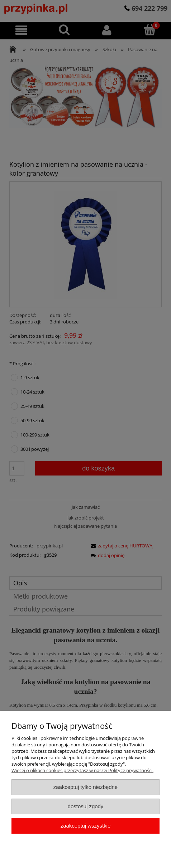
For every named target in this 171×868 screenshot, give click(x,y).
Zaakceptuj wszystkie (85, 826)
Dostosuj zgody (86, 806)
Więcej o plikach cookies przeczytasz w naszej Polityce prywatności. (82, 770)
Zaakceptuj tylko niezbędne (85, 787)
